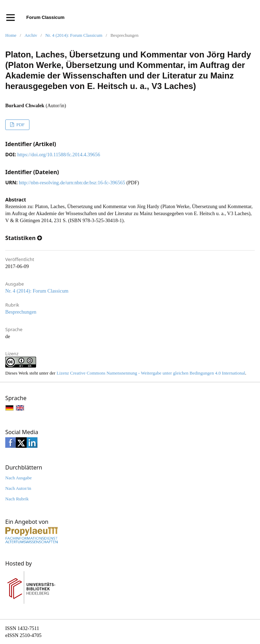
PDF (20, 125)
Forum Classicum (45, 17)
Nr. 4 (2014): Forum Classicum (74, 35)
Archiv (31, 35)
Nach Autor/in (18, 488)
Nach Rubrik (17, 499)
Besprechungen (21, 312)
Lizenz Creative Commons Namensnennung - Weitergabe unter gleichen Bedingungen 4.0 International (151, 373)
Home (11, 35)
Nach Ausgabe (18, 478)
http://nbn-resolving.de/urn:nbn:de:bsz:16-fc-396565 (72, 183)
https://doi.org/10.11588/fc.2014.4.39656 (59, 155)
